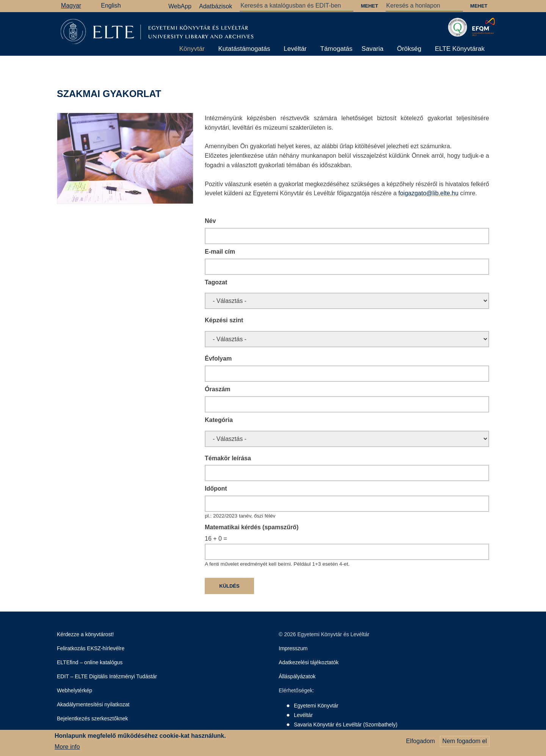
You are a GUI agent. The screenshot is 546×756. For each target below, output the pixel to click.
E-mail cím (220, 252)
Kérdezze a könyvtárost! (85, 634)
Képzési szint (224, 320)
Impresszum (293, 648)
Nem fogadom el (465, 741)
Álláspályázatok (297, 676)
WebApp (180, 6)
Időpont (216, 489)
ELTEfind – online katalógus (90, 662)
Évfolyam (218, 358)
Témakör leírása (228, 458)
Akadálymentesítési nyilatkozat (93, 704)
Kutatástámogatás (244, 49)
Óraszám (218, 389)
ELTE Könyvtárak (460, 49)
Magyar (71, 5)
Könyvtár (192, 49)
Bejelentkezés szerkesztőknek (93, 718)
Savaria (373, 49)
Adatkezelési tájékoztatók (309, 662)
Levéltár (295, 49)
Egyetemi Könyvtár (316, 706)
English (111, 5)
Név (210, 221)
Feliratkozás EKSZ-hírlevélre (91, 648)
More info (67, 747)
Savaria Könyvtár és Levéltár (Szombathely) (346, 725)
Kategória (219, 420)
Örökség (409, 49)
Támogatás (337, 49)
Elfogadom (421, 741)
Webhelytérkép (75, 690)
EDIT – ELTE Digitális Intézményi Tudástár (107, 676)
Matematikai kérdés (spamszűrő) (252, 527)
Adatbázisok (216, 6)
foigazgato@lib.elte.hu (429, 193)
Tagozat (216, 282)
